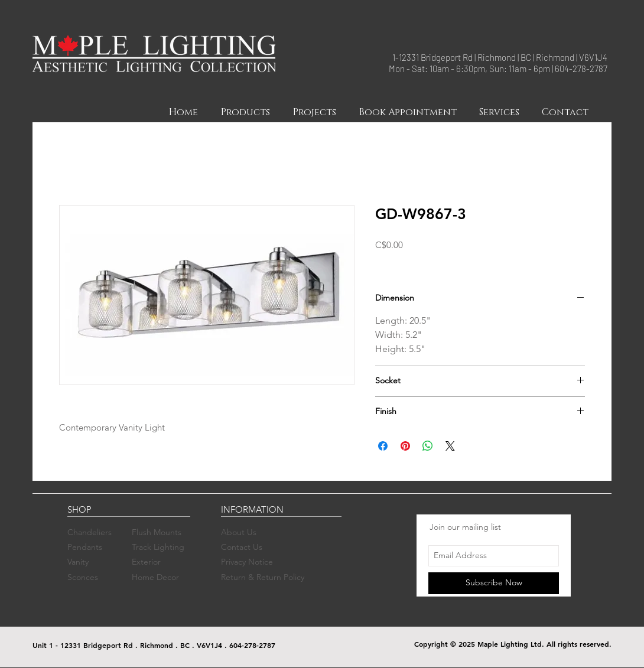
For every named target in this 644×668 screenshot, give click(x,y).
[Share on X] (450, 446)
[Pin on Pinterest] (405, 446)
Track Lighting (158, 547)
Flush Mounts (157, 532)
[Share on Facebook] (383, 446)
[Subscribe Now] (494, 583)
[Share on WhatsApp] (428, 446)
